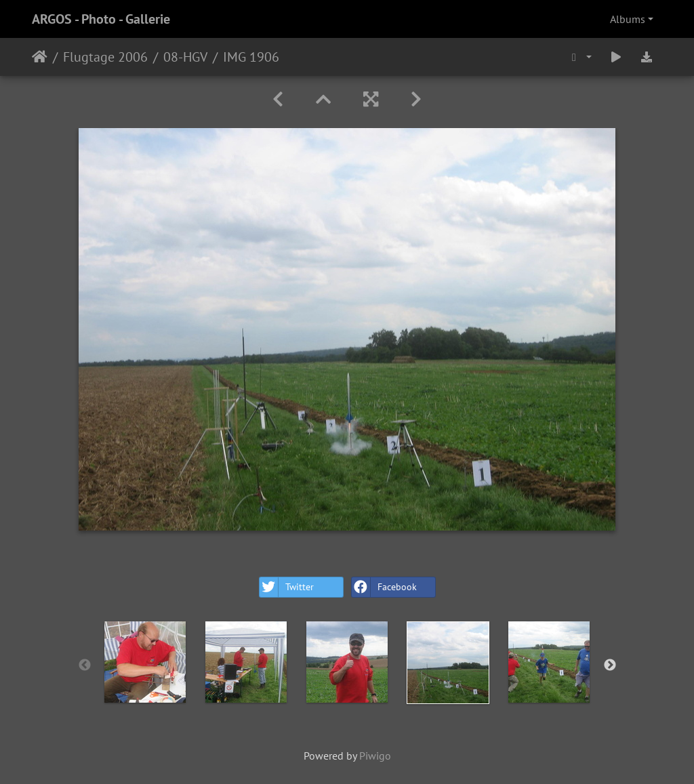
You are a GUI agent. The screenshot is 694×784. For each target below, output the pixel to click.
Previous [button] (85, 665)
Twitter (287, 587)
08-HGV (185, 57)
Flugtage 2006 (105, 57)
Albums (628, 19)
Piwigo (375, 756)
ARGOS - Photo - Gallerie (101, 19)
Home (40, 57)
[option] (145, 662)
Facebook (384, 587)
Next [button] (610, 665)
